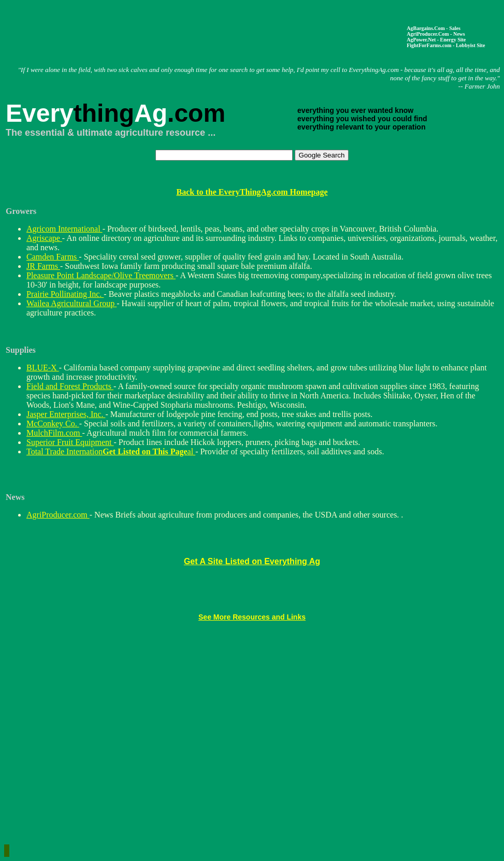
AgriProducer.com (58, 515)
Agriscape (44, 238)
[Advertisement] (210, 31)
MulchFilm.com (54, 433)
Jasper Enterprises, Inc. (66, 414)
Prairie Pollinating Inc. (65, 294)
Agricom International (64, 229)
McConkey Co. (53, 424)
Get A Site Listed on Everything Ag (252, 561)
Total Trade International (111, 451)
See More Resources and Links (252, 617)
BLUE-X (43, 368)
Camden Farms (53, 257)
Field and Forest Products (70, 386)
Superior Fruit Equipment (70, 442)
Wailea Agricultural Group (71, 303)
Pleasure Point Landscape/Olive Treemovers (101, 275)
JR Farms (43, 266)
